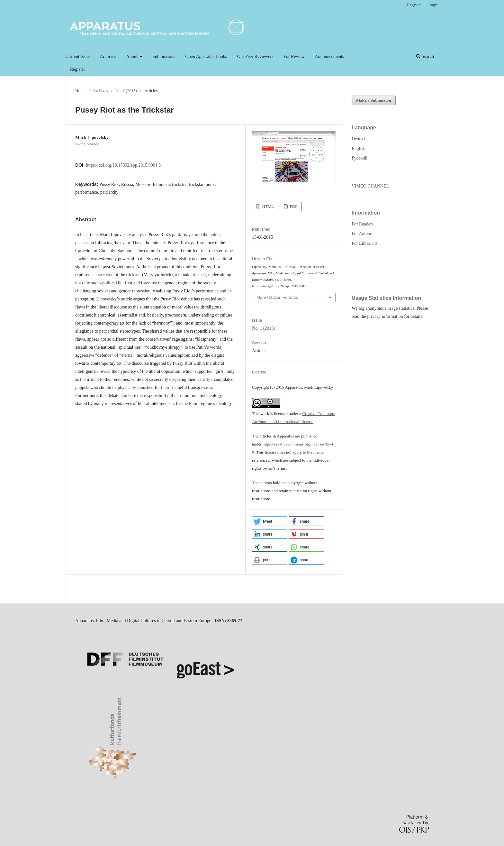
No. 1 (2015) (126, 91)
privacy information (385, 316)
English (359, 148)
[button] (270, 521)
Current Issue (78, 56)
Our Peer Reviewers (255, 56)
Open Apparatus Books (206, 56)
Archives (108, 56)
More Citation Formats (277, 297)
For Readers (363, 224)
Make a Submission (374, 100)
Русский (360, 158)
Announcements (329, 56)
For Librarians (364, 243)
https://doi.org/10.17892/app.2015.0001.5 (123, 165)
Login (433, 5)
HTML (267, 206)
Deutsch (359, 139)
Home (80, 91)
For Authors (362, 234)
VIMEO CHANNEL (370, 186)
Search (425, 56)
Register (78, 69)
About (133, 56)
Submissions (164, 56)
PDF (293, 206)
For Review (294, 56)
